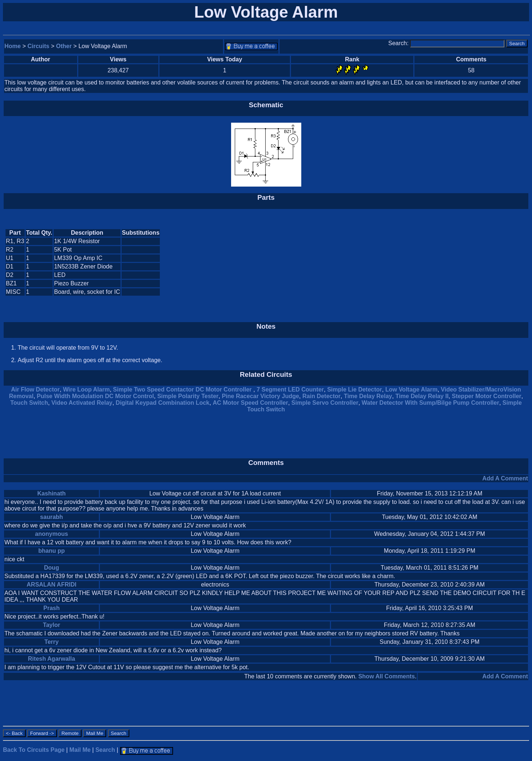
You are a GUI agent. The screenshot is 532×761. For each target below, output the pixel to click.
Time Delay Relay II (422, 396)
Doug (52, 568)
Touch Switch (29, 403)
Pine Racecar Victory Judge (260, 396)
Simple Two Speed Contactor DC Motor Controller (183, 389)
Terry (52, 642)
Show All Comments (387, 676)
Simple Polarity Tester (188, 396)
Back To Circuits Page (34, 750)
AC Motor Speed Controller (250, 403)
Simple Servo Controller (325, 403)
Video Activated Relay (82, 403)
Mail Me (80, 750)
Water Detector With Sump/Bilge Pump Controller (430, 403)
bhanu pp (51, 551)
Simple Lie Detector (354, 389)
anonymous (51, 534)
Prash (51, 608)
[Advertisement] (466, 263)
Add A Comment (505, 478)
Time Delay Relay (368, 396)
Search (105, 750)
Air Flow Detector (35, 389)
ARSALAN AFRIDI (52, 585)
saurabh (51, 517)
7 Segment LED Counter (290, 389)
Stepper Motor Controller (487, 396)
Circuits (39, 46)
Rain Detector (321, 396)
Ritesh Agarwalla (51, 659)
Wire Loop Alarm (86, 389)
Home (12, 46)
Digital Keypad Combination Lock (163, 403)
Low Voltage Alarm (411, 389)
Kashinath (52, 493)
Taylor (52, 625)
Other (64, 46)
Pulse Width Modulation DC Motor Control (95, 396)
